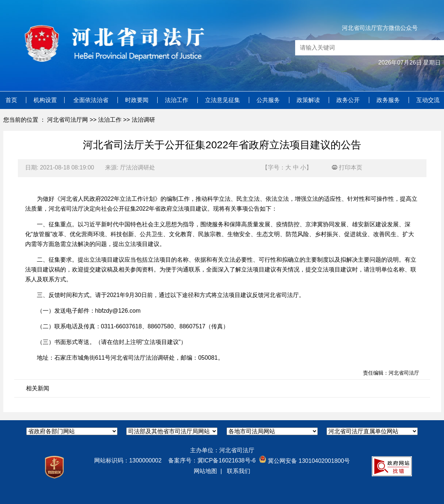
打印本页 (347, 167)
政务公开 (349, 100)
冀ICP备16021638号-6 (227, 460)
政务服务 (389, 100)
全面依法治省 (92, 100)
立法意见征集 (223, 100)
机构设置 (45, 100)
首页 (12, 100)
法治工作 (177, 100)
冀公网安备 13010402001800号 (304, 461)
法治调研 (143, 120)
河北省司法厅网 (67, 120)
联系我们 (239, 471)
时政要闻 (138, 100)
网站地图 (205, 471)
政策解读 (309, 100)
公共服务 (269, 100)
